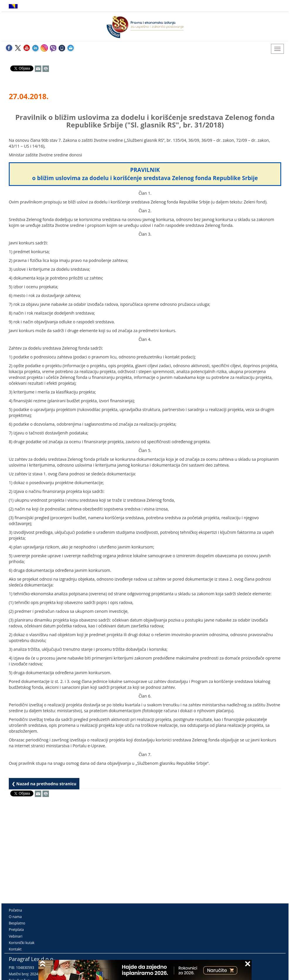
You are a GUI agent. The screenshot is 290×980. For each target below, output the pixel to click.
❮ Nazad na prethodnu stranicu (44, 784)
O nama (15, 917)
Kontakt (15, 949)
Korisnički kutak (22, 943)
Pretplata (16, 930)
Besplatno (17, 923)
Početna (15, 910)
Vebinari (16, 936)
